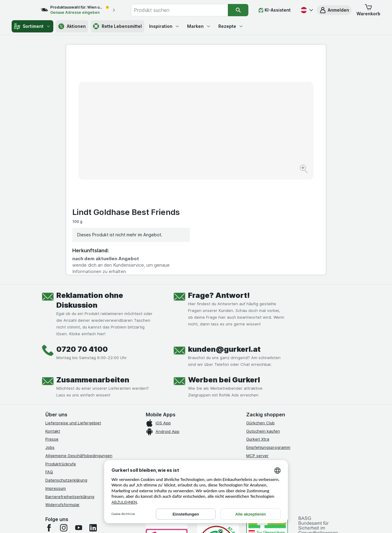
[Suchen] (238, 10)
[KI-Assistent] (275, 10)
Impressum (56, 386)
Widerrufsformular (62, 403)
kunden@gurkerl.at (224, 247)
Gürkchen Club (260, 321)
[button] (334, 10)
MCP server (257, 353)
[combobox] (186, 10)
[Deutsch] (306, 10)
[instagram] (64, 426)
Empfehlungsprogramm (268, 345)
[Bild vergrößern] (174, 150)
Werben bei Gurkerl (224, 278)
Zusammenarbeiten (93, 278)
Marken (199, 26)
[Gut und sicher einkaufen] (218, 441)
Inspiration (164, 26)
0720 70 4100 (82, 247)
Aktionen (72, 26)
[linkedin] (93, 426)
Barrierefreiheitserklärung (70, 394)
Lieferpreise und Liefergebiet (73, 321)
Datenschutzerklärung (66, 378)
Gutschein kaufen (263, 329)
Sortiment (32, 26)
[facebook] (49, 426)
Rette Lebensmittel (117, 26)
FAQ (49, 370)
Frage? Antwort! (219, 193)
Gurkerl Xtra (258, 337)
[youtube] (78, 426)
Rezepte (231, 26)
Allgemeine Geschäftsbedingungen (79, 353)
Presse (52, 337)
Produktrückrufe (61, 362)
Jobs (50, 345)
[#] (267, 431)
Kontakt (53, 329)
